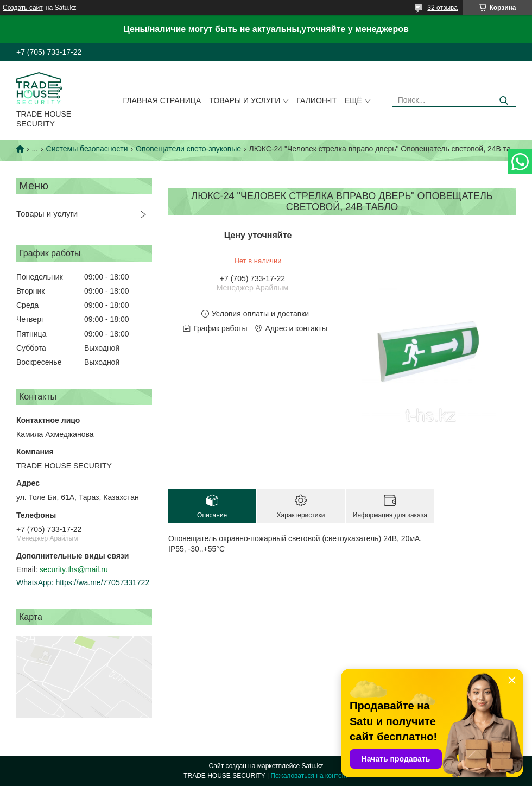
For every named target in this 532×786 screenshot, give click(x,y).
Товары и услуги (245, 100)
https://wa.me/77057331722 (102, 582)
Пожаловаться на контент (309, 776)
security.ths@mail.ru (74, 569)
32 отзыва (442, 8)
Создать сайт (23, 8)
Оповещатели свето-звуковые (188, 149)
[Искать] (503, 101)
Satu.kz (312, 766)
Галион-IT (316, 100)
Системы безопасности (87, 149)
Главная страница (162, 100)
